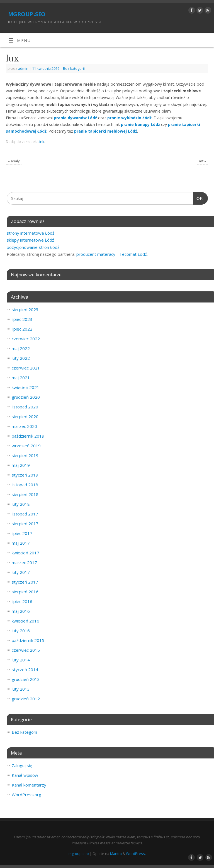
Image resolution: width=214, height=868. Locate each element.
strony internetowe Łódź (31, 233)
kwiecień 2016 (25, 621)
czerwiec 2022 (26, 339)
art (202, 161)
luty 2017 (21, 572)
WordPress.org (26, 795)
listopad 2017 (25, 514)
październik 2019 (28, 436)
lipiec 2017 (22, 533)
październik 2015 (28, 640)
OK (198, 199)
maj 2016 (21, 611)
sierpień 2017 (25, 524)
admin (23, 68)
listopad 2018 (25, 485)
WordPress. (136, 854)
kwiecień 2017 (25, 553)
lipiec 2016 (22, 601)
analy (14, 161)
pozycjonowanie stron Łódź (33, 247)
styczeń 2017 (25, 582)
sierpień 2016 (25, 592)
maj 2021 (21, 378)
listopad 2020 (25, 407)
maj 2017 (21, 543)
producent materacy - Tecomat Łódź (112, 254)
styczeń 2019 (25, 475)
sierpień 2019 (25, 455)
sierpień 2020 (25, 416)
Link (41, 142)
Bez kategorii (74, 68)
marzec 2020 (24, 426)
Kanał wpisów (25, 775)
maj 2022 (21, 348)
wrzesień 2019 (26, 446)
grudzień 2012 (26, 699)
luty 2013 (21, 689)
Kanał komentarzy (29, 785)
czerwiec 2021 (26, 368)
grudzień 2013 (26, 679)
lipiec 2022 (22, 329)
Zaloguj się (22, 765)
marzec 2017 (24, 562)
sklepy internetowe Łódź (30, 240)
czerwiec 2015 (26, 650)
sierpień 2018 (25, 494)
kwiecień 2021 (25, 387)
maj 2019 (21, 465)
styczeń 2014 (25, 669)
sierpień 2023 (25, 309)
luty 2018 (21, 504)
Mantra (116, 854)
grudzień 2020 (26, 397)
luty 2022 (21, 358)
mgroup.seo (27, 13)
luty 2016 (21, 631)
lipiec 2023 (22, 319)
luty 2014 (21, 660)
